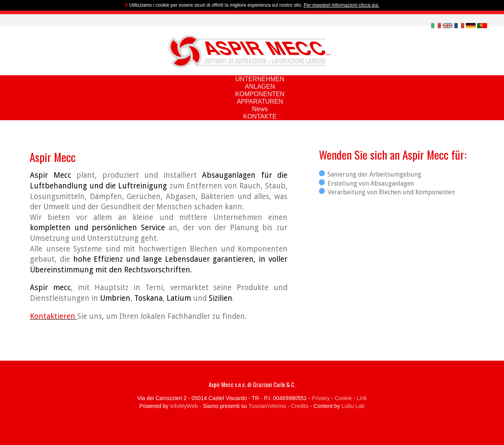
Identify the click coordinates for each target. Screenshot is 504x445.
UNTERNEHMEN (260, 79)
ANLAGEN (260, 87)
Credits (300, 406)
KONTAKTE (260, 116)
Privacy (321, 398)
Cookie (343, 398)
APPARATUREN (260, 101)
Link (362, 398)
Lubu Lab (353, 406)
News (260, 109)
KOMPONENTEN (260, 94)
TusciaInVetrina (267, 406)
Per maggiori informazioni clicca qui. (341, 5)
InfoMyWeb (184, 406)
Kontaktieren (54, 316)
